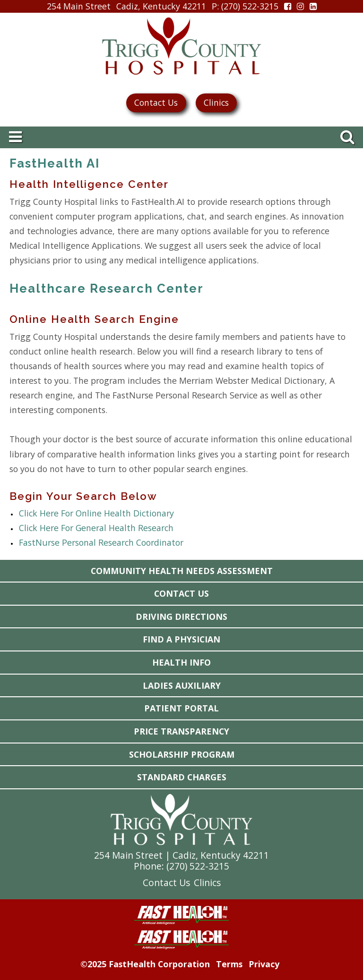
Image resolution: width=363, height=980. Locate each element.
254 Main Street (79, 6)
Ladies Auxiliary (182, 685)
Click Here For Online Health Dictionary (96, 513)
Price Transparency (181, 731)
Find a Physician (181, 639)
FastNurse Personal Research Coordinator (101, 542)
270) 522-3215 (199, 866)
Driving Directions (181, 617)
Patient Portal (181, 708)
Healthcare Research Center (107, 288)
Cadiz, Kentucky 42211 (161, 6)
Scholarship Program (182, 754)
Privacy (264, 964)
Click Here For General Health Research (96, 528)
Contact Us (156, 102)
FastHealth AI (55, 163)
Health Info (181, 662)
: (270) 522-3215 (245, 6)
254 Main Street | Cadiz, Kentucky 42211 (181, 855)
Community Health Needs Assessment (182, 571)
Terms (229, 964)
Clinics (216, 102)
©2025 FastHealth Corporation (145, 964)
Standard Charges (182, 777)
